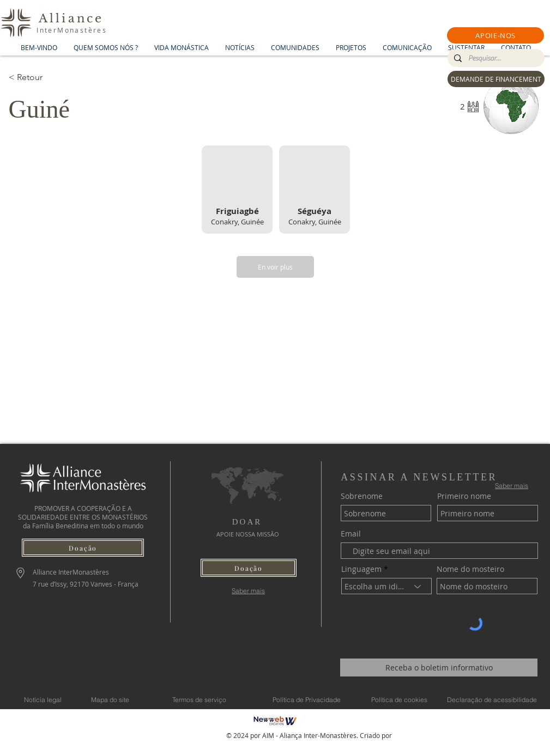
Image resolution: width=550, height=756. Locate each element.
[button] (495, 35)
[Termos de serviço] (200, 699)
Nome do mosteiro (470, 569)
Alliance (71, 19)
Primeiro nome (464, 496)
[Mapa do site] (110, 699)
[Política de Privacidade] (307, 699)
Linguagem (361, 569)
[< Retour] (47, 77)
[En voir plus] (275, 267)
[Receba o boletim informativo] (439, 667)
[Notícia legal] (43, 699)
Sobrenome (362, 496)
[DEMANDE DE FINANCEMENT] (496, 79)
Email (351, 534)
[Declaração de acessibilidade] (492, 699)
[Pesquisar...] (495, 58)
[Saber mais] (248, 591)
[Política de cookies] (400, 699)
